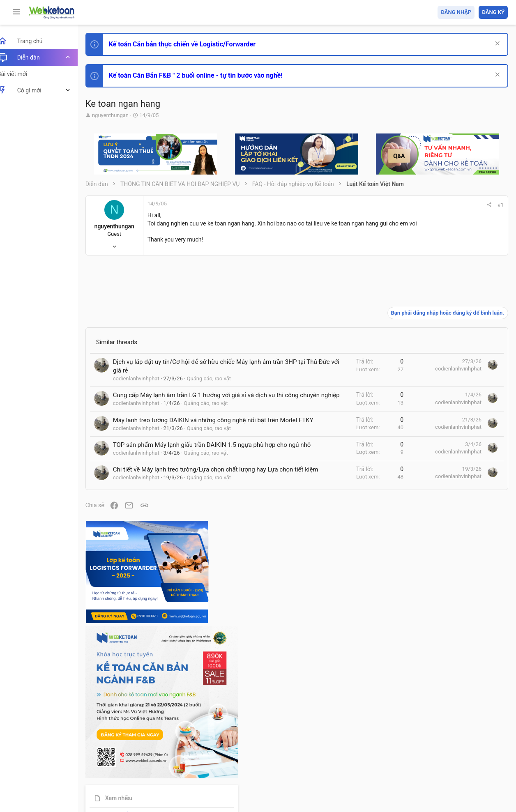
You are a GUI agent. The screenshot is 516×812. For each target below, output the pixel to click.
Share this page (456, 725)
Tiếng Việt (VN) (145, 758)
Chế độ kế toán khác (451, 590)
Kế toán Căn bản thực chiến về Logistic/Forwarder (191, 44)
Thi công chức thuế (450, 636)
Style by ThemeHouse (123, 794)
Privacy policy (415, 758)
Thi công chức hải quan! (458, 468)
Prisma (105, 758)
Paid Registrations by (162, 786)
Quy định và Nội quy (370, 758)
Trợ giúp (446, 758)
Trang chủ (472, 758)
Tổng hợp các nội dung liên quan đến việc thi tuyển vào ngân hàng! (462, 559)
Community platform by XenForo (166, 779)
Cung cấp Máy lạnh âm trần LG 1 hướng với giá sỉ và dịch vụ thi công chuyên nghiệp (176, 425)
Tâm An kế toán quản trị (444, 679)
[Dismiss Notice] (496, 44)
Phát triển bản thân (450, 453)
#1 (389, 205)
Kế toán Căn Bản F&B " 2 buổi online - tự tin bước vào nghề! (205, 75)
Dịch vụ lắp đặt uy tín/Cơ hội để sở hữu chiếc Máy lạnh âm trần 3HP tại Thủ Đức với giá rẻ (177, 375)
